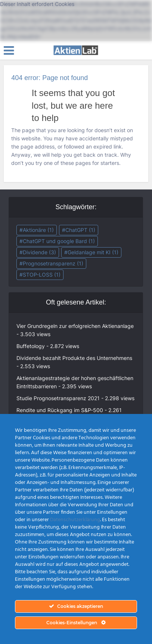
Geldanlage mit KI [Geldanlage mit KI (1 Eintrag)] (93, 252)
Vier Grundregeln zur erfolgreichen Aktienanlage (75, 326)
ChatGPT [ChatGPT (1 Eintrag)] (80, 230)
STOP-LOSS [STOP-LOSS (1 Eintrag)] (42, 275)
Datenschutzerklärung (75, 520)
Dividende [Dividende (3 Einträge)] (39, 252)
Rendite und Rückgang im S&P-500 (60, 410)
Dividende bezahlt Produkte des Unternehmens (74, 358)
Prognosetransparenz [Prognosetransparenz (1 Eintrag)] (53, 263)
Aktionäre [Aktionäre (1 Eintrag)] (38, 230)
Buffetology (31, 346)
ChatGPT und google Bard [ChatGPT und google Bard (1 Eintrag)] (59, 241)
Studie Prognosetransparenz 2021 (58, 398)
